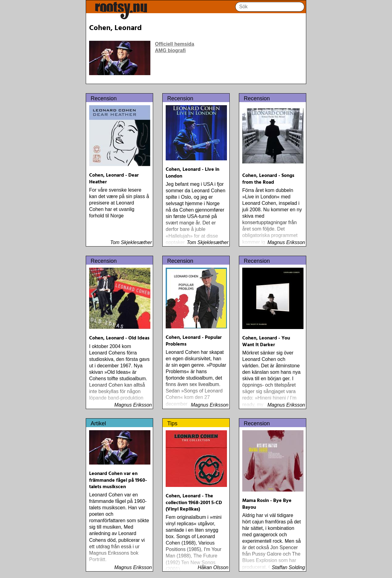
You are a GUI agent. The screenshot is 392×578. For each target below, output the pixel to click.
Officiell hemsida (175, 44)
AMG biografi (170, 50)
